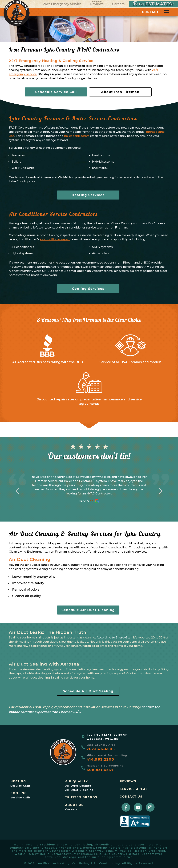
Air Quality (77, 781)
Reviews (97, 3)
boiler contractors (77, 136)
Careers (118, 4)
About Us (74, 805)
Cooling (19, 793)
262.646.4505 (101, 749)
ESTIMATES (153, 4)
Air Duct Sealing (78, 786)
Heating (18, 781)
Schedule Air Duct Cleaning (88, 610)
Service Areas (134, 789)
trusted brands (81, 797)
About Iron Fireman (120, 92)
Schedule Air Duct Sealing (88, 691)
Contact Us (131, 797)
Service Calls (21, 786)
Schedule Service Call (56, 92)
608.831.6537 (100, 770)
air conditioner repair (55, 239)
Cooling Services (88, 289)
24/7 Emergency (62, 4)
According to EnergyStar (114, 638)
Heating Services (88, 195)
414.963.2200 (100, 759)
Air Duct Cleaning (79, 790)
